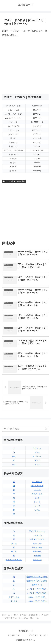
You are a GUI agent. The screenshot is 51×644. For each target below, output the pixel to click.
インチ (37, 498)
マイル (37, 510)
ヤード (37, 506)
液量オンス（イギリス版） (37, 577)
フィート (37, 502)
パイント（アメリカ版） (37, 593)
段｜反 (14, 552)
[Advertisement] (26, 65)
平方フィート (37, 547)
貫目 (14, 465)
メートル (37, 490)
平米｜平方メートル (37, 531)
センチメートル (37, 486)
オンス (37, 460)
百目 (14, 456)
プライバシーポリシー (38, 635)
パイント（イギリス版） (37, 589)
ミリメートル (37, 482)
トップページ (13, 635)
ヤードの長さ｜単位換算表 (14, 181)
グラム (37, 452)
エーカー (37, 556)
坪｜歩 (14, 543)
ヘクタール (37, 535)
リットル (14, 601)
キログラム (37, 456)
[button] (46, 429)
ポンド (37, 465)
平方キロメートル (37, 539)
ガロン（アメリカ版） (37, 601)
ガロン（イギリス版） (37, 597)
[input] (26, 429)
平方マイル (37, 560)
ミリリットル (14, 597)
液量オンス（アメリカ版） (37, 581)
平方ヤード (37, 552)
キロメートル (37, 494)
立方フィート (37, 585)
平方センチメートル (14, 560)
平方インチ (37, 543)
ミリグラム (37, 448)
